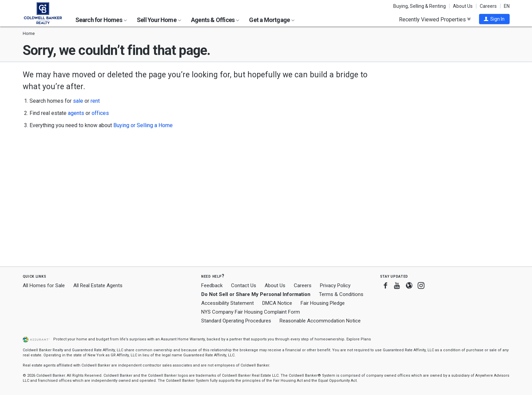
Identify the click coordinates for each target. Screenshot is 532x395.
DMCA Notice (277, 303)
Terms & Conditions (341, 294)
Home (29, 33)
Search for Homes (101, 20)
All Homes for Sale (44, 285)
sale (78, 101)
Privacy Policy (335, 285)
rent (95, 101)
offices (100, 113)
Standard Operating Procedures (236, 321)
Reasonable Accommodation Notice (320, 321)
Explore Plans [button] (359, 339)
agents (76, 113)
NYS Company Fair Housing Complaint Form (251, 312)
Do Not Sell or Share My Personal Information (256, 294)
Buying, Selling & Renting (420, 6)
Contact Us (244, 285)
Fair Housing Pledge (323, 303)
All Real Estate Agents (98, 285)
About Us (463, 6)
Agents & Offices (215, 20)
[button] (494, 19)
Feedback (212, 286)
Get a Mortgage (272, 20)
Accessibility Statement (227, 303)
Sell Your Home (159, 20)
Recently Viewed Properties (435, 19)
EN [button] (507, 6)
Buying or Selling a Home (143, 125)
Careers (488, 6)
